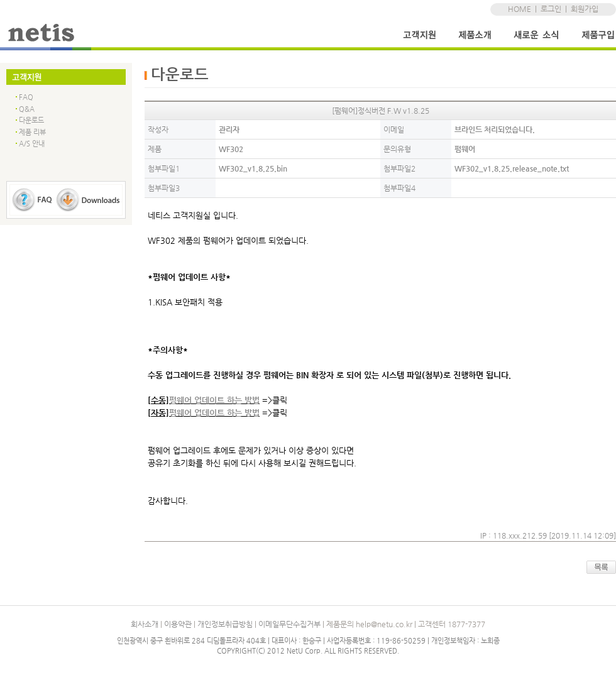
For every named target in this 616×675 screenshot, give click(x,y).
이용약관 (178, 624)
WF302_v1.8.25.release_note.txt (512, 168)
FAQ (26, 97)
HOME (520, 9)
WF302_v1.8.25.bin (253, 168)
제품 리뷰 (32, 132)
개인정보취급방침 (225, 624)
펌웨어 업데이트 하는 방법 (214, 400)
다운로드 (31, 120)
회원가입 (585, 9)
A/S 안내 (32, 144)
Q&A (27, 109)
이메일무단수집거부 (289, 624)
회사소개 (145, 624)
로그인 (551, 9)
